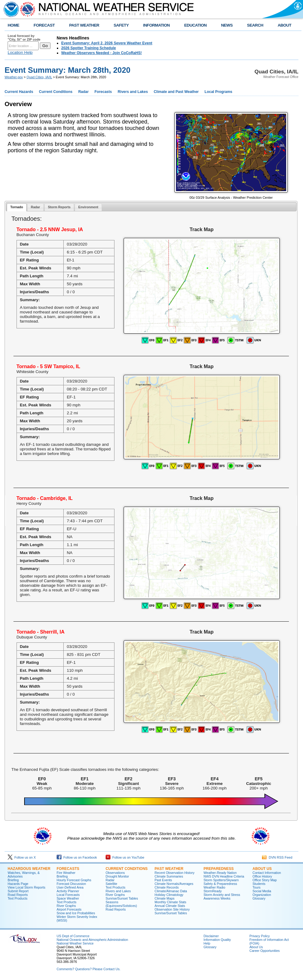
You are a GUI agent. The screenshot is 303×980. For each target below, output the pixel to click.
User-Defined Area (70, 887)
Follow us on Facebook (77, 857)
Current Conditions (56, 92)
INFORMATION (157, 25)
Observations (115, 873)
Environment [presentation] (88, 207)
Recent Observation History (174, 873)
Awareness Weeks (217, 898)
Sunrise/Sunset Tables (122, 898)
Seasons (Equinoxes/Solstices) (121, 904)
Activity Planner (68, 891)
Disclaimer (211, 936)
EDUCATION (195, 25)
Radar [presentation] (36, 207)
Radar (84, 92)
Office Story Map (265, 880)
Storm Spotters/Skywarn (221, 880)
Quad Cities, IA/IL (39, 77)
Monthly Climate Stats (170, 902)
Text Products (18, 898)
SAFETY (121, 25)
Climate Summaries (169, 876)
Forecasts (103, 92)
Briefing (13, 880)
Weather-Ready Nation (220, 873)
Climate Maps (165, 898)
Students (259, 884)
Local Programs (218, 92)
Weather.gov (14, 77)
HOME (13, 25)
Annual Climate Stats (170, 906)
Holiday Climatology (169, 895)
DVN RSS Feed (277, 857)
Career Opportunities (265, 951)
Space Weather (68, 898)
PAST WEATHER (84, 25)
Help (207, 943)
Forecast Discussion (71, 884)
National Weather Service (75, 943)
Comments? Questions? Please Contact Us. (88, 969)
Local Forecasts (68, 895)
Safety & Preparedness (220, 884)
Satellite (111, 884)
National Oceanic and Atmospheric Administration (92, 940)
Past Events (163, 880)
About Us (262, 869)
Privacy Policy (260, 936)
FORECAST (44, 25)
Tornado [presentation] (17, 207)
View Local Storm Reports (26, 887)
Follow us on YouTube (125, 857)
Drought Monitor (117, 876)
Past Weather (169, 869)
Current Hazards (19, 92)
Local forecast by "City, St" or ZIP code (24, 38)
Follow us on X (22, 857)
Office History (262, 876)
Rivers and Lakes (133, 92)
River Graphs (66, 906)
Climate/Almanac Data (171, 891)
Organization (262, 895)
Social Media (262, 891)
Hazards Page (18, 884)
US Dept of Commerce (73, 936)
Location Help (20, 52)
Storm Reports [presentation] (59, 207)
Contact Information (267, 873)
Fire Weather (66, 873)
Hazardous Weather (29, 869)
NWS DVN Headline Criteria (224, 876)
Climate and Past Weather (176, 92)
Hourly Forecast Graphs (74, 880)
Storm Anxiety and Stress (222, 895)
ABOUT (284, 25)
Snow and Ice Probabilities (76, 913)
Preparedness (219, 869)
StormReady (213, 891)
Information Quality (217, 940)
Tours (256, 887)
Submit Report (18, 891)
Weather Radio (214, 887)
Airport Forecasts (69, 909)
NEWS (227, 25)
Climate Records (167, 887)
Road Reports (18, 895)
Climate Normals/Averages (174, 884)
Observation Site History (172, 909)
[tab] (17, 207)
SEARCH (255, 25)
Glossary (259, 898)
